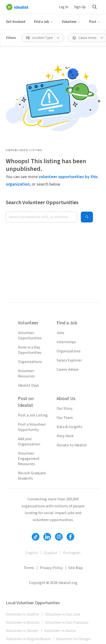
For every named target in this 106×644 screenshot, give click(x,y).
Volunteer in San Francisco (67, 623)
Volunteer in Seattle (23, 614)
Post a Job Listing (33, 415)
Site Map (76, 568)
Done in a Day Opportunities (30, 350)
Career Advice (68, 369)
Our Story (64, 409)
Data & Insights (69, 427)
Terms (29, 568)
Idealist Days (28, 385)
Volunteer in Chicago (73, 639)
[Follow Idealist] (36, 537)
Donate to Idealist (72, 445)
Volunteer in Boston (23, 623)
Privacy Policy (51, 568)
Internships (66, 342)
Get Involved (16, 22)
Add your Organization (29, 442)
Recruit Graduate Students (32, 476)
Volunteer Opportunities (30, 335)
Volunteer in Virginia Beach (28, 639)
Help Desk (65, 436)
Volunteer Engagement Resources (29, 459)
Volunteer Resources (26, 374)
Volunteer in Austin (60, 631)
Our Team (65, 418)
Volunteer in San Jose (63, 614)
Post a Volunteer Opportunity (32, 427)
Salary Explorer (69, 360)
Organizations (30, 362)
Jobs (61, 333)
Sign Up (80, 7)
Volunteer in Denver (22, 631)
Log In (64, 7)
